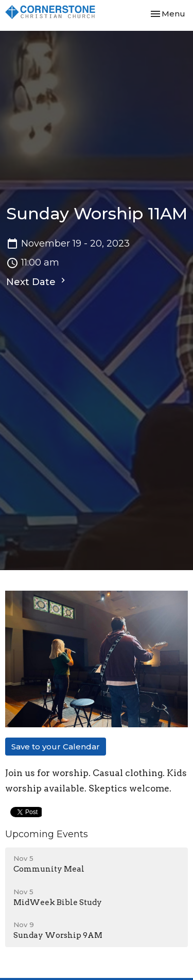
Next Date (37, 281)
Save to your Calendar (56, 747)
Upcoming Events (47, 834)
